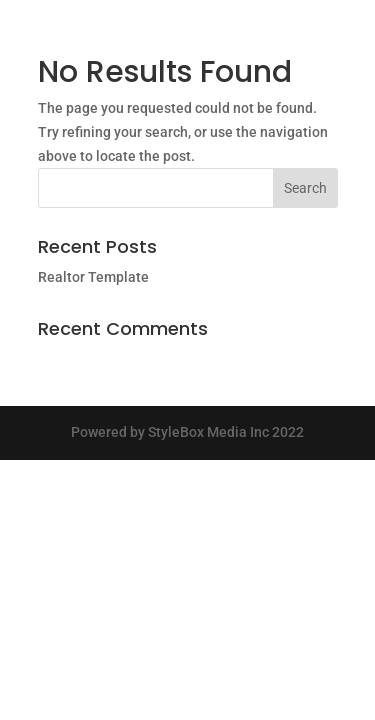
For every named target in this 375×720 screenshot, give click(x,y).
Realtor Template (93, 277)
